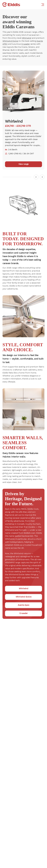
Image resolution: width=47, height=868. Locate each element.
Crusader (26, 44)
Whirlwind (27, 38)
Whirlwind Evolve (10, 41)
